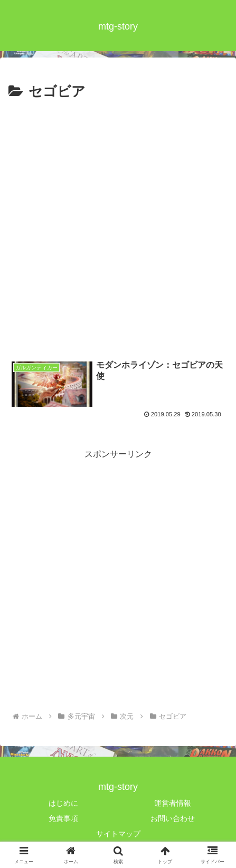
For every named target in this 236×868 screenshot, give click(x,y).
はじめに (63, 803)
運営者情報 (173, 803)
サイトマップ (118, 834)
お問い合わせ (173, 818)
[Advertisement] (118, 227)
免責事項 (63, 818)
